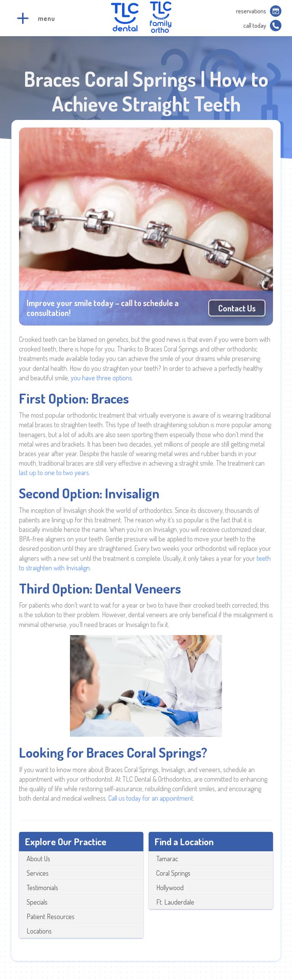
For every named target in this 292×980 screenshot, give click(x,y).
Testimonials (42, 887)
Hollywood (170, 887)
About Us (38, 859)
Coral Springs (173, 873)
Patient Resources (51, 916)
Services (38, 873)
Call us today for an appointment (151, 798)
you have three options (101, 378)
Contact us (237, 308)
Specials (37, 902)
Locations (39, 931)
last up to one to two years (54, 472)
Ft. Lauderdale (175, 902)
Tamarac (167, 859)
